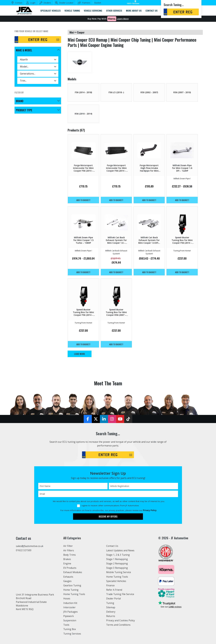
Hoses (67, 598)
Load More (80, 354)
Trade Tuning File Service (121, 594)
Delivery (111, 612)
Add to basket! (83, 200)
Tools (67, 625)
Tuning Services (72, 634)
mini (72, 32)
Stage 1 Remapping (117, 559)
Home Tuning (71, 590)
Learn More (123, 19)
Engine (67, 563)
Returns (111, 616)
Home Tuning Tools (75, 594)
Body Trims (70, 555)
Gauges (68, 581)
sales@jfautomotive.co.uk (30, 546)
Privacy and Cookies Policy (121, 620)
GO (58, 40)
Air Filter (68, 546)
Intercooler (70, 607)
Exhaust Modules (73, 572)
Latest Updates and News (121, 550)
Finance (111, 585)
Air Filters (69, 550)
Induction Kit (71, 603)
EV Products (70, 568)
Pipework (69, 616)
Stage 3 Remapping (117, 568)
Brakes (67, 559)
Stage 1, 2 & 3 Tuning (118, 555)
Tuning (110, 603)
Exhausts (68, 577)
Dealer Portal (114, 598)
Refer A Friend (114, 590)
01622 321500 (24, 551)
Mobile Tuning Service (119, 572)
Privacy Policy (150, 510)
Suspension (70, 620)
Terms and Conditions (119, 625)
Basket (98, 3)
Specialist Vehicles (117, 581)
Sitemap (111, 607)
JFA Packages (71, 612)
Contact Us (112, 546)
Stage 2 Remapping (117, 563)
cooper (81, 32)
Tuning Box (70, 629)
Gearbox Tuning (73, 585)
